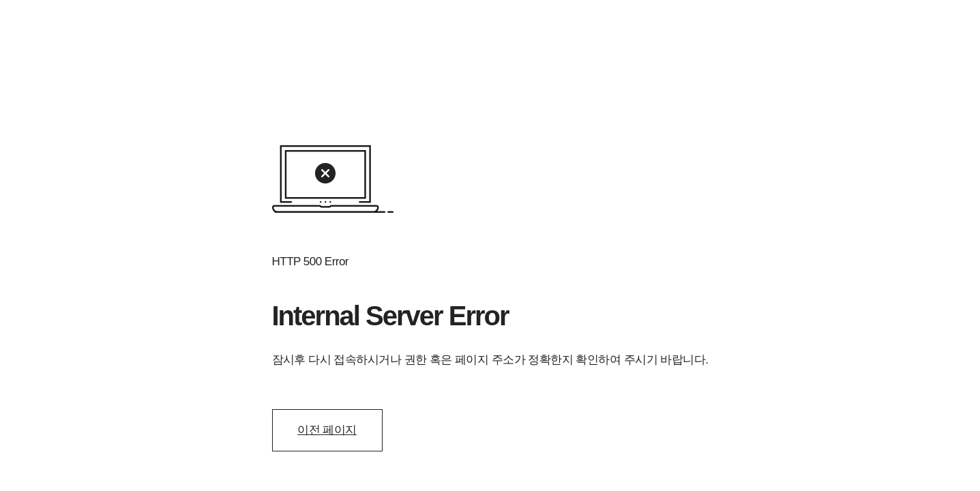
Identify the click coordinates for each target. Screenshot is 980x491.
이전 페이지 (327, 430)
